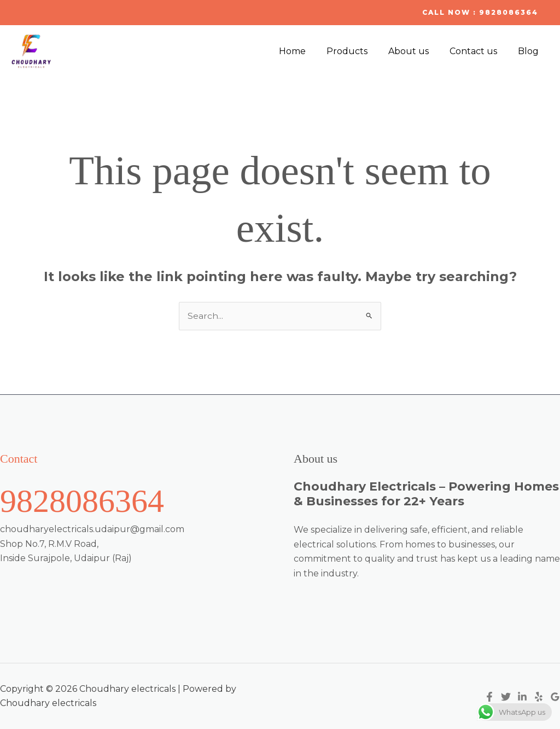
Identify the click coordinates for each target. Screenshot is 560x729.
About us (417, 51)
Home (307, 51)
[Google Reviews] (555, 697)
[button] (480, 13)
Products (358, 51)
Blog (530, 51)
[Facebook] (489, 697)
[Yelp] (539, 697)
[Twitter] (506, 697)
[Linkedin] (522, 697)
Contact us (478, 51)
